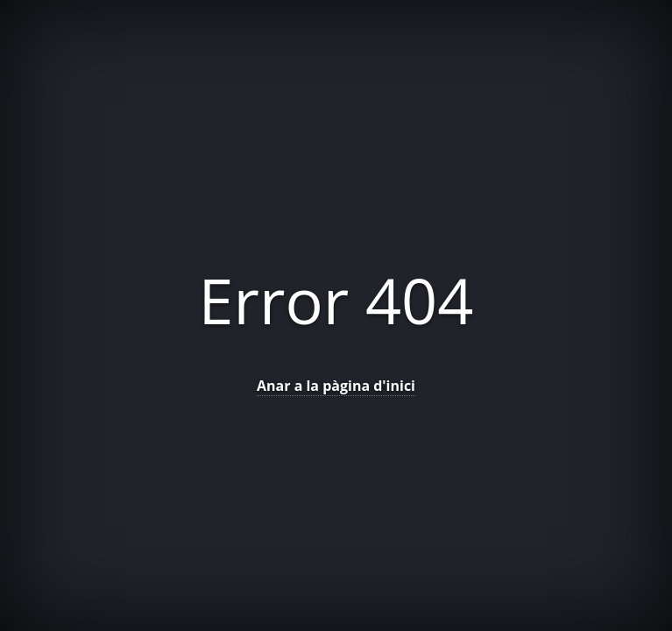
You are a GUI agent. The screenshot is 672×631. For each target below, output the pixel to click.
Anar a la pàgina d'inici (336, 386)
